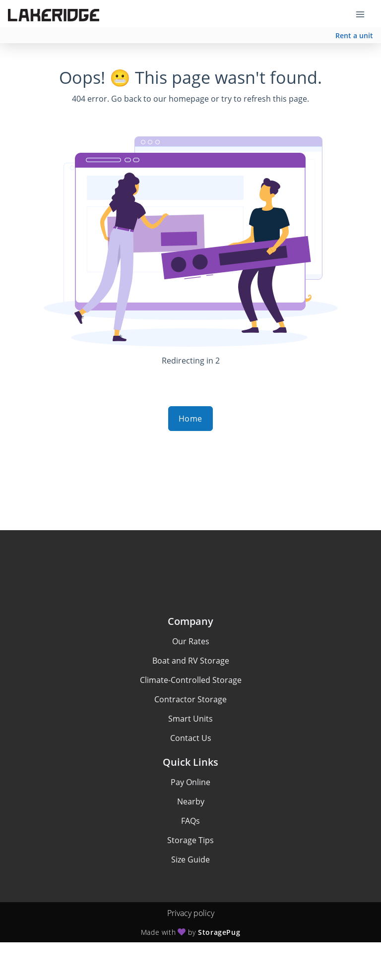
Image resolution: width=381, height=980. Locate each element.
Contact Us (191, 738)
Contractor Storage (190, 699)
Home (190, 419)
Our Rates (191, 641)
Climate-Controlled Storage (191, 680)
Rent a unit (354, 35)
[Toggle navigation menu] (364, 14)
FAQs (190, 821)
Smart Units (190, 719)
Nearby (191, 801)
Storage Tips (190, 840)
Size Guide (190, 859)
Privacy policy (191, 913)
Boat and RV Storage (191, 661)
